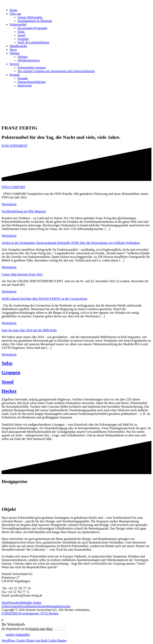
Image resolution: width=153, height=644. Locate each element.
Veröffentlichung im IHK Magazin (24, 211)
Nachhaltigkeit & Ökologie (35, 21)
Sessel (22, 35)
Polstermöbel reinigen (32, 68)
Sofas (21, 32)
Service (14, 64)
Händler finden (32, 603)
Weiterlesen (9, 204)
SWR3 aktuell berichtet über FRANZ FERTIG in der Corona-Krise (44, 299)
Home (13, 10)
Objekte (15, 53)
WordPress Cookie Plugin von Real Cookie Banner (34, 641)
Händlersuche (18, 46)
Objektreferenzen (29, 60)
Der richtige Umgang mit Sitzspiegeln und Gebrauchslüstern (56, 71)
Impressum (25, 85)
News (13, 50)
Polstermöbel (18, 24)
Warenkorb (15, 603)
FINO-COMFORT (13, 187)
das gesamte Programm (32, 28)
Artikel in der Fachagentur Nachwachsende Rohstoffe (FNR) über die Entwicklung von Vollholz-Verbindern (71, 243)
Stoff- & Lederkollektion (33, 42)
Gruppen (23, 39)
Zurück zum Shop (41, 629)
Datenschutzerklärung (31, 82)
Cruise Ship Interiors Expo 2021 (22, 274)
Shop (5, 603)
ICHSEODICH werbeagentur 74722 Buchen (30, 613)
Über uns (15, 14)
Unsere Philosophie (30, 17)
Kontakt (15, 75)
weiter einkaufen (18, 635)
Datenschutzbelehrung (42, 606)
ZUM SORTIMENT (15, 146)
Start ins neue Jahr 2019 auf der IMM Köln (29, 330)
